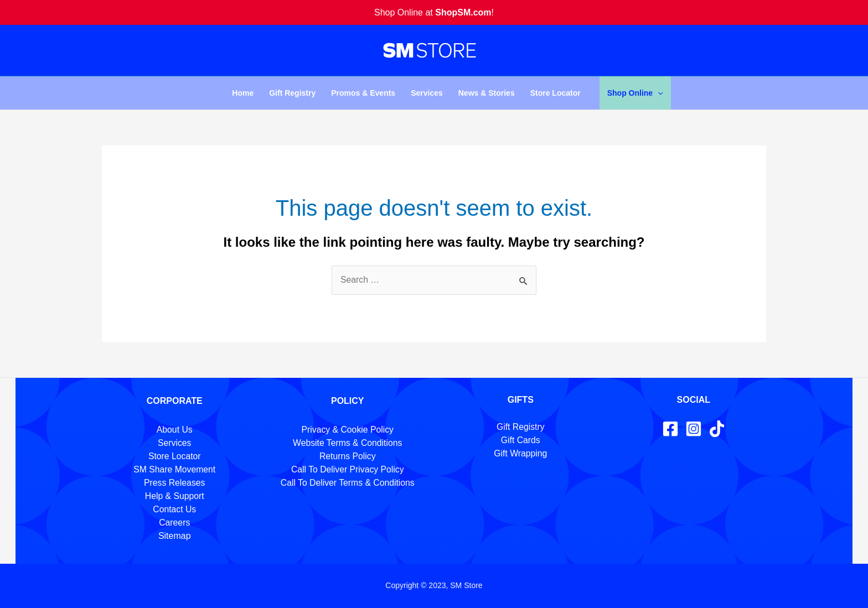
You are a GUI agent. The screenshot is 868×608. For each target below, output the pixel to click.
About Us (174, 430)
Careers (175, 523)
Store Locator (556, 93)
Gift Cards (520, 440)
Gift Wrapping (520, 453)
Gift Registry (292, 93)
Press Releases (174, 483)
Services (427, 93)
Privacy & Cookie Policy (347, 430)
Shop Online (635, 93)
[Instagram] (694, 429)
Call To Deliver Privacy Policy (347, 469)
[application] (658, 93)
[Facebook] (670, 429)
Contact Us (175, 509)
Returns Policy (347, 456)
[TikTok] (717, 429)
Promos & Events (363, 93)
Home (243, 93)
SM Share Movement (174, 469)
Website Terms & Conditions (348, 443)
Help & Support (175, 496)
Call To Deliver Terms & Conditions (348, 483)
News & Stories (487, 93)
